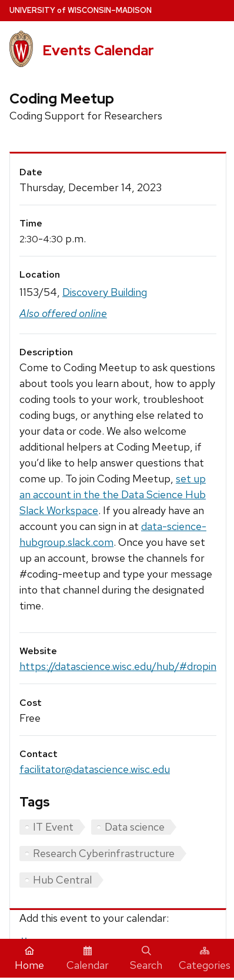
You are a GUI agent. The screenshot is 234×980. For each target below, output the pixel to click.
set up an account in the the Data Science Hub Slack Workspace (113, 494)
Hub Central (62, 880)
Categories (205, 959)
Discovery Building (105, 292)
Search (146, 959)
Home (29, 959)
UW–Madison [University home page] (81, 10)
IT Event (53, 827)
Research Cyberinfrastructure (104, 853)
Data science (135, 827)
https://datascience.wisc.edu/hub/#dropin (118, 666)
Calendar (88, 959)
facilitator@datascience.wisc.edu (95, 769)
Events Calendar (98, 50)
